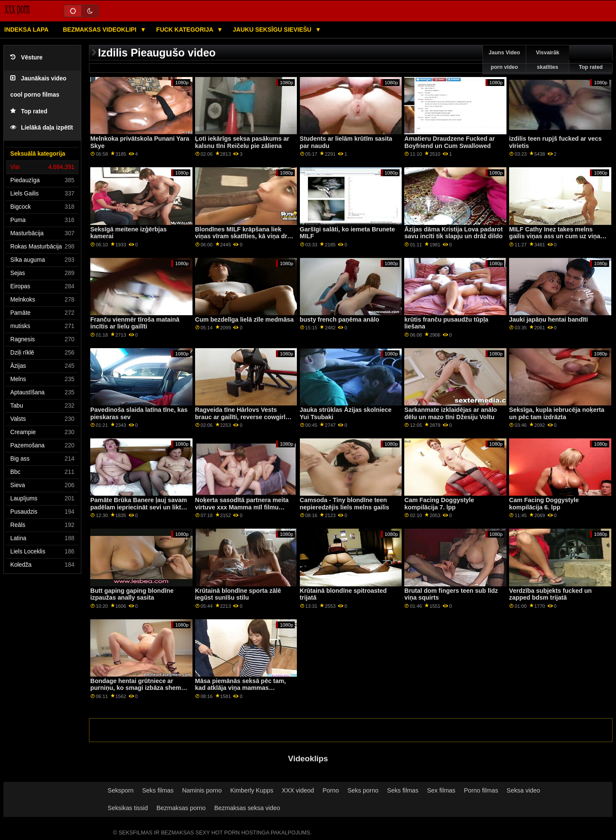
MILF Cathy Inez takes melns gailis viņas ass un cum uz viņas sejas (556, 236)
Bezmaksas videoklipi (101, 30)
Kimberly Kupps (252, 790)
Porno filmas (481, 790)
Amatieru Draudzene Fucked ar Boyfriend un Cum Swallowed (449, 142)
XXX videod (298, 790)
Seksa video (523, 790)
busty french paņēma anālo (340, 319)
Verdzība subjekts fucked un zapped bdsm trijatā (550, 594)
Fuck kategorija (185, 30)
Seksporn (121, 790)
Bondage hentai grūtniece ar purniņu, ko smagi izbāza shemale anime (140, 688)
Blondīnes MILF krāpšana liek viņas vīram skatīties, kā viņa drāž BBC (244, 236)
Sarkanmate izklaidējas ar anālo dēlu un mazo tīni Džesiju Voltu (450, 413)
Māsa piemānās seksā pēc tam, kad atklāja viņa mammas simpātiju (240, 688)
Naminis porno (202, 790)
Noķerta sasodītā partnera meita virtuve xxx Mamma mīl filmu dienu (242, 507)
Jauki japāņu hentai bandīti (548, 319)
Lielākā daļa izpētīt (42, 128)
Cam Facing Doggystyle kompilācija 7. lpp (439, 504)
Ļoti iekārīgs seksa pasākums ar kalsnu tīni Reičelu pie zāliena (242, 142)
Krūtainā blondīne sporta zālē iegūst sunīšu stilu (238, 594)
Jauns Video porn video (504, 60)
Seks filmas (158, 790)
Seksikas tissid (128, 808)
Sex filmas (441, 790)
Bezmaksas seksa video (247, 808)
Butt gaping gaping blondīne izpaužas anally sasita (132, 594)
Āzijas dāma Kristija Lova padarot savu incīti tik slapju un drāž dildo (453, 233)
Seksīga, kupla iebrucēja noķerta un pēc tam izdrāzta (557, 413)
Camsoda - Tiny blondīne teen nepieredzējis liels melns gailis (345, 504)
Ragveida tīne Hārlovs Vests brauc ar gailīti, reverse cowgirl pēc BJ (240, 417)
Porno (331, 790)
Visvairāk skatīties (548, 60)
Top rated (29, 111)
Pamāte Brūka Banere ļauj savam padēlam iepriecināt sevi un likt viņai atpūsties (139, 507)
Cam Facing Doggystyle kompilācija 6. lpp (544, 504)
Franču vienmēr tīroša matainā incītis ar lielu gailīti (135, 323)
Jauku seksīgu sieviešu (273, 30)
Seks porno (363, 790)
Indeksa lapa (26, 30)
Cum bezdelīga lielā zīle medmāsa (244, 319)
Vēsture (26, 58)
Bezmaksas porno (181, 808)
